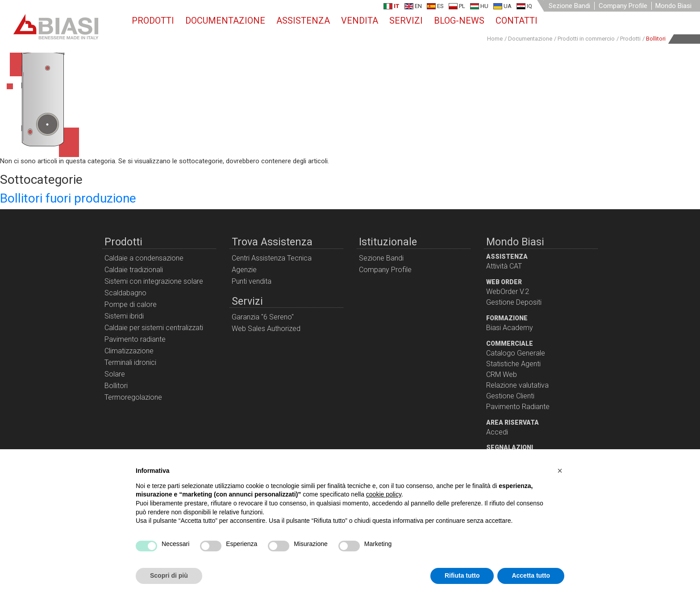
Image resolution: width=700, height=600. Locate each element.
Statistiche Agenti (513, 364)
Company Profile (623, 6)
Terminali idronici (130, 362)
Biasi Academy (510, 328)
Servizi (406, 21)
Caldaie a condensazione (144, 258)
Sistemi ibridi (124, 316)
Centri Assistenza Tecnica (272, 258)
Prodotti (153, 21)
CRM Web (502, 374)
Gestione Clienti (510, 396)
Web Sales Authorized (266, 329)
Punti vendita (252, 281)
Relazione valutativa (517, 385)
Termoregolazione (133, 397)
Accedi (497, 432)
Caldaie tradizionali (134, 270)
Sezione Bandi (569, 6)
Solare (115, 374)
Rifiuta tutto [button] (462, 575)
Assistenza (303, 21)
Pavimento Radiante (518, 407)
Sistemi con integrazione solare (154, 281)
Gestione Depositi (514, 302)
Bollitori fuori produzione (68, 198)
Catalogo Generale (516, 353)
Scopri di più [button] (169, 575)
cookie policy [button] (384, 494)
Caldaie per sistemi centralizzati (154, 328)
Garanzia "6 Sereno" (263, 317)
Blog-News (459, 21)
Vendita (360, 21)
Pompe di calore (131, 304)
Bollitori (116, 386)
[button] (560, 471)
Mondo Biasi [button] (673, 6)
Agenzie (244, 270)
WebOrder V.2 (508, 292)
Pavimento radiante (135, 339)
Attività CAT (504, 266)
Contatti (517, 21)
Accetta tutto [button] (531, 575)
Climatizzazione (129, 351)
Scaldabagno (125, 293)
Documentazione (225, 21)
